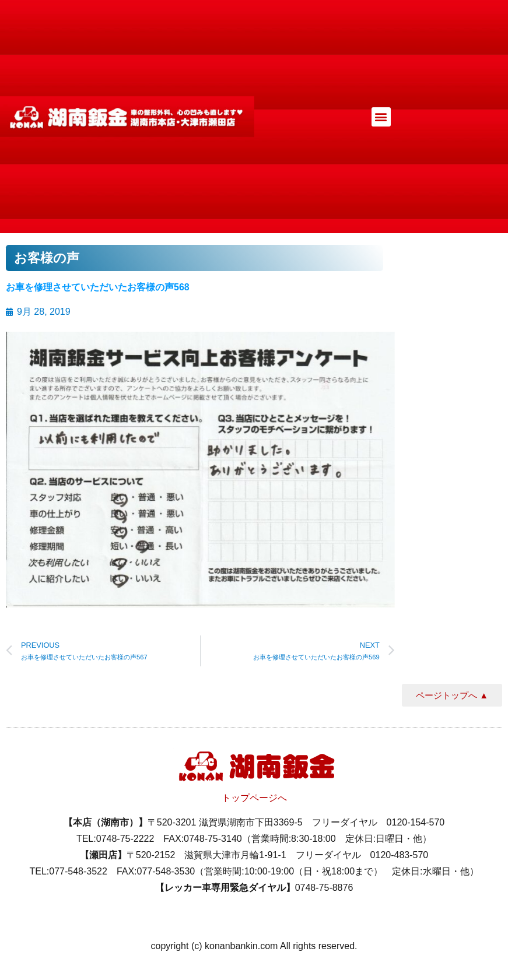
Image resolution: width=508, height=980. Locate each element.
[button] (381, 117)
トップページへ (254, 798)
